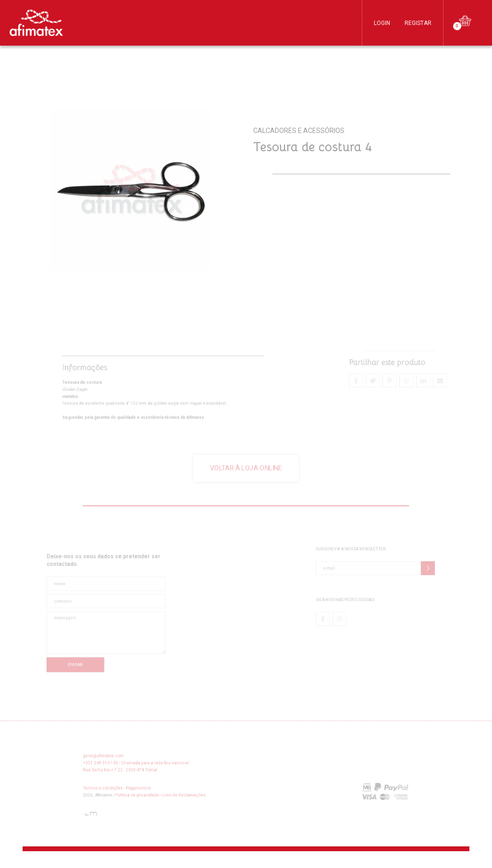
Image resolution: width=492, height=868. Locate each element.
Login (382, 23)
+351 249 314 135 (121, 766)
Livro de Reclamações (193, 794)
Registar (418, 23)
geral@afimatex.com (123, 760)
